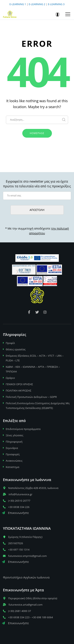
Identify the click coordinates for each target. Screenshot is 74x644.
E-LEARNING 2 (37, 4)
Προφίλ (10, 343)
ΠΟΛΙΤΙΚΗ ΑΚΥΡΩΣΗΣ (19, 391)
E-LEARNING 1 (18, 4)
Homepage (37, 133)
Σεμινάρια (12, 448)
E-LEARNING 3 (56, 4)
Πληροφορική (14, 442)
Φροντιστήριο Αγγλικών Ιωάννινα (26, 577)
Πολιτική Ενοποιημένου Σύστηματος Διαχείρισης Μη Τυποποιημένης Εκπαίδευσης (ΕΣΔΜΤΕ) (38, 406)
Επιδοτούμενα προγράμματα (23, 429)
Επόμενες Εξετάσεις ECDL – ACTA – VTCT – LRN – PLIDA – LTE (35, 358)
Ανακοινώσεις (14, 461)
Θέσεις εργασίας (16, 349)
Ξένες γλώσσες (15, 435)
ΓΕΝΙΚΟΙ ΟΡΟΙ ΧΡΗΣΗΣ (19, 384)
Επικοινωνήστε (15, 513)
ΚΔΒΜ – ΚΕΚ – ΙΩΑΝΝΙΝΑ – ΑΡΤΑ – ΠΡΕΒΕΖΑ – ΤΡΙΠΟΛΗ (33, 369)
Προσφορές (13, 454)
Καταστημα (13, 467)
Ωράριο (10, 378)
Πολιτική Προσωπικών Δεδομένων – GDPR (31, 397)
